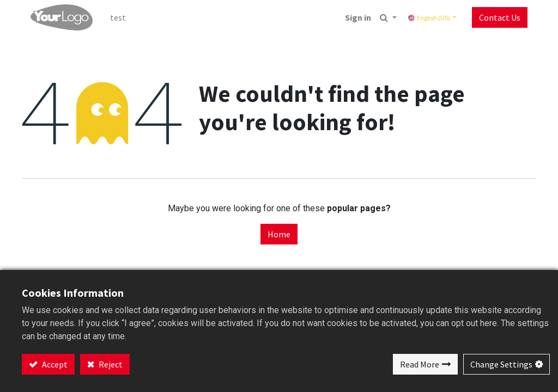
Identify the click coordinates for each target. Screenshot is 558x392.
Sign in (358, 17)
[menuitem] (118, 17)
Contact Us (500, 17)
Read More (420, 364)
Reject (110, 364)
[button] (388, 17)
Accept (54, 364)
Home (279, 234)
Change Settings (501, 364)
